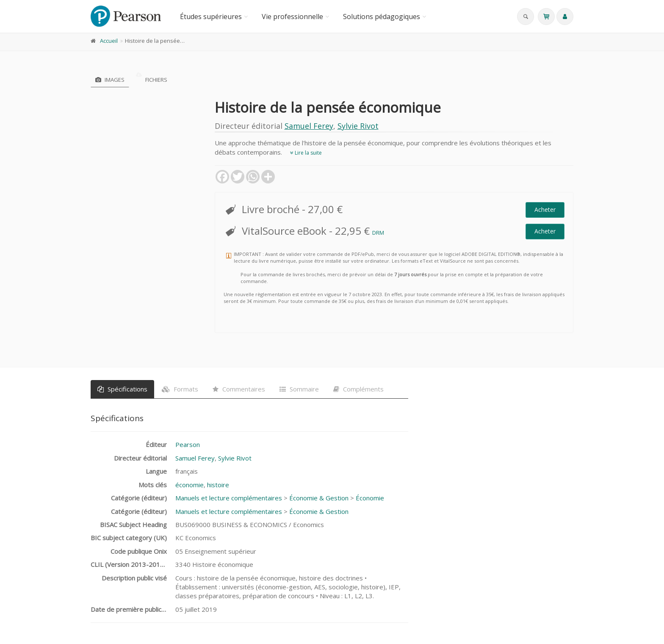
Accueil (109, 41)
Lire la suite (306, 153)
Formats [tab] (180, 389)
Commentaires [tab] (239, 389)
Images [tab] (110, 80)
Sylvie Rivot (358, 126)
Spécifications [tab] (122, 389)
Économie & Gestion (319, 498)
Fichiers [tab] (152, 80)
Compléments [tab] (358, 389)
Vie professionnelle (292, 17)
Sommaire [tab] (299, 389)
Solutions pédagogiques (382, 17)
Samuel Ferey (309, 126)
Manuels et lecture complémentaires (229, 498)
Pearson (188, 444)
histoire (218, 485)
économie (190, 485)
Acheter (545, 210)
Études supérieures (211, 17)
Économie (370, 498)
